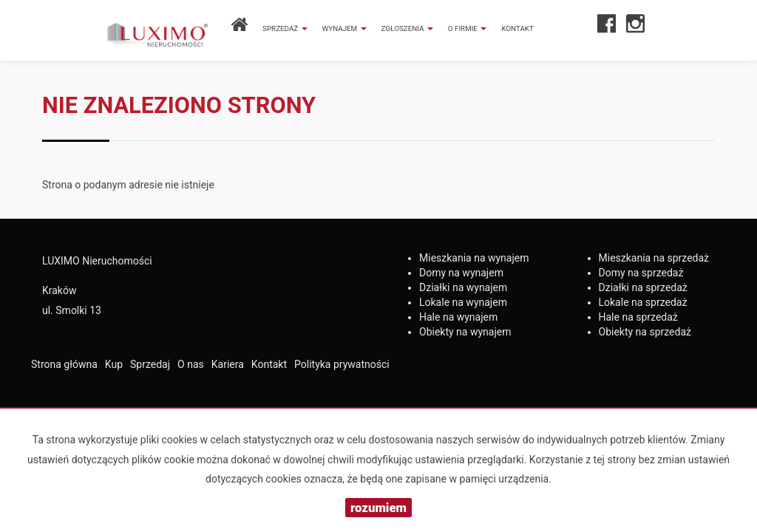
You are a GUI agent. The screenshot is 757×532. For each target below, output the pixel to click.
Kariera (228, 364)
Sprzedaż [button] (285, 28)
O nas (191, 364)
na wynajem (474, 258)
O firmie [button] (468, 28)
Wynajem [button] (344, 28)
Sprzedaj (150, 364)
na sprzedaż (654, 258)
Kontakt (517, 28)
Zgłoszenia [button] (407, 28)
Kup (114, 364)
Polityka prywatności (342, 364)
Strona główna (64, 364)
